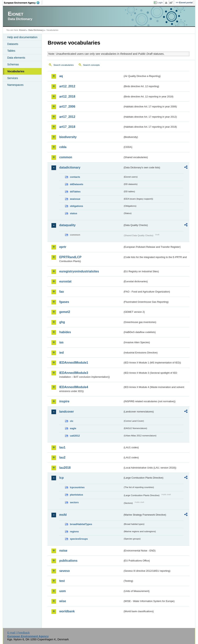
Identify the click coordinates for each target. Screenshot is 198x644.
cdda (63, 147)
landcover (67, 412)
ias (61, 342)
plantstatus (76, 495)
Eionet (23, 30)
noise (63, 551)
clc (72, 421)
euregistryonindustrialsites (79, 271)
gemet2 (65, 312)
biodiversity (68, 137)
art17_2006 (67, 107)
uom (62, 591)
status (73, 213)
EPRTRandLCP (70, 257)
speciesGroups (79, 539)
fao (61, 292)
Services (12, 78)
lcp (61, 478)
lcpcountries (77, 487)
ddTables (75, 192)
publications (68, 561)
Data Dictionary (36, 30)
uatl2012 (75, 436)
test (62, 581)
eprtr (63, 247)
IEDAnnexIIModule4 (74, 387)
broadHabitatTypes (81, 524)
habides (65, 332)
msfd (63, 515)
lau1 (62, 447)
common (66, 157)
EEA (23, 3)
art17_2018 (67, 127)
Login (160, 3)
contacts (75, 177)
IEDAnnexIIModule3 (74, 373)
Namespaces (15, 85)
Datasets (13, 44)
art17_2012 (67, 117)
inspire (64, 401)
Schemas (13, 64)
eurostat (65, 281)
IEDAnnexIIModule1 (74, 363)
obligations (76, 206)
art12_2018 (67, 97)
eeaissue (75, 199)
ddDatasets (76, 184)
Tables (11, 51)
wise (63, 601)
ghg (62, 322)
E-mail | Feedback (19, 633)
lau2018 (65, 468)
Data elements (16, 58)
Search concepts (91, 65)
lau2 (62, 457)
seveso (64, 571)
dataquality (67, 225)
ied (61, 353)
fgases (64, 302)
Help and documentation (22, 37)
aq (61, 76)
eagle (73, 428)
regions (74, 531)
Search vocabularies (63, 65)
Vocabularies (16, 71)
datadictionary (70, 167)
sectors (74, 502)
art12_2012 (67, 86)
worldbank (67, 611)
